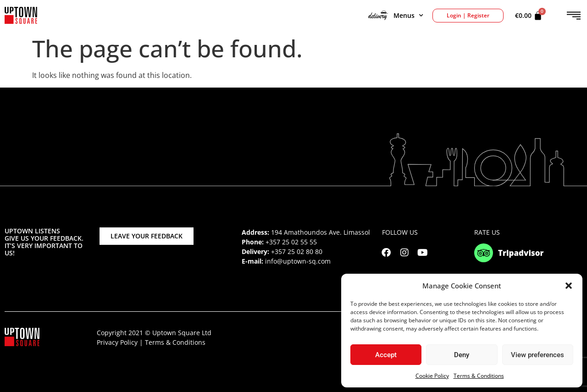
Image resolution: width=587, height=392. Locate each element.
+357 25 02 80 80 (297, 251)
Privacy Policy (117, 342)
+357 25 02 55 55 (291, 242)
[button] (569, 286)
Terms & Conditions (479, 376)
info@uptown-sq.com (298, 261)
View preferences (537, 355)
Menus (396, 16)
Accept (386, 355)
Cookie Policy (432, 376)
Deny (462, 355)
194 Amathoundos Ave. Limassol (321, 232)
